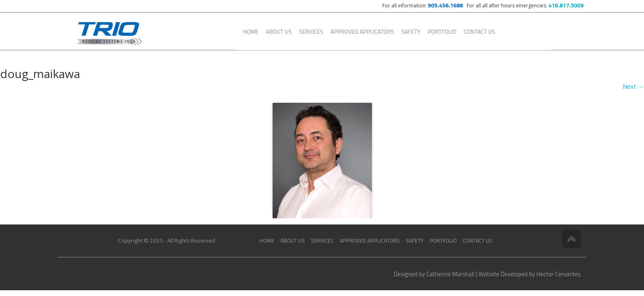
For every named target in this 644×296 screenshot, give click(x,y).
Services (311, 31)
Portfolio (442, 31)
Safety (411, 31)
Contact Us (479, 31)
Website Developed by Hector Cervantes (530, 274)
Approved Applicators (362, 31)
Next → (633, 86)
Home (251, 31)
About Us (279, 31)
